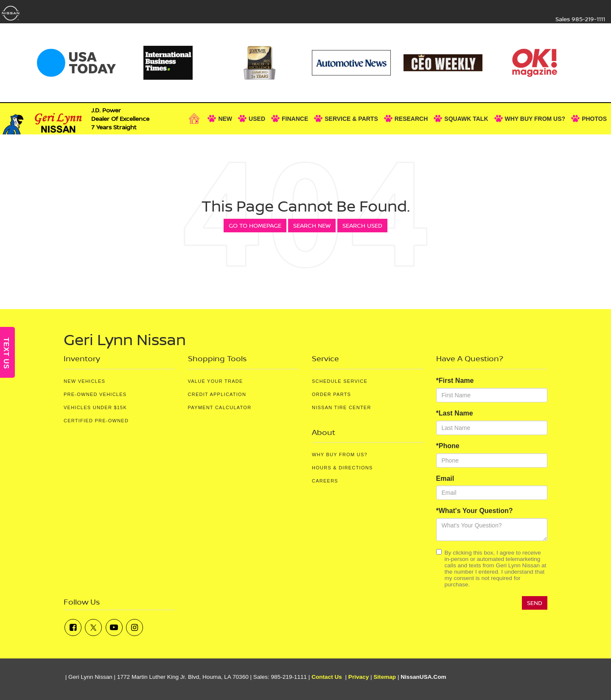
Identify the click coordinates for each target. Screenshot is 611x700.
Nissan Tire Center (342, 407)
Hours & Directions (342, 468)
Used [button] (257, 119)
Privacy (359, 677)
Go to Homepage (255, 225)
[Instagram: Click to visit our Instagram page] (135, 627)
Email (445, 478)
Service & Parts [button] (351, 119)
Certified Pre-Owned (96, 421)
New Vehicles (84, 381)
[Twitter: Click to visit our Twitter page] (93, 627)
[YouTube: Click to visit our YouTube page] (114, 627)
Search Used (362, 225)
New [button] (225, 119)
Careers (325, 481)
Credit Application (217, 394)
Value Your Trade (216, 381)
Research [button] (411, 119)
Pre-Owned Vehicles (95, 394)
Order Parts (331, 394)
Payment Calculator (220, 407)
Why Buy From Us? (340, 455)
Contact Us (327, 677)
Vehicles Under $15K (95, 407)
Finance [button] (295, 119)
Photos (594, 119)
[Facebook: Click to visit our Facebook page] (73, 627)
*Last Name (455, 413)
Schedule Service (340, 381)
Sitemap (385, 677)
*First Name (455, 381)
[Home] (196, 119)
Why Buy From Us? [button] (535, 119)
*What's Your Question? (475, 511)
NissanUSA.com (423, 677)
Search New (312, 225)
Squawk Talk (466, 119)
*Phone (448, 446)
